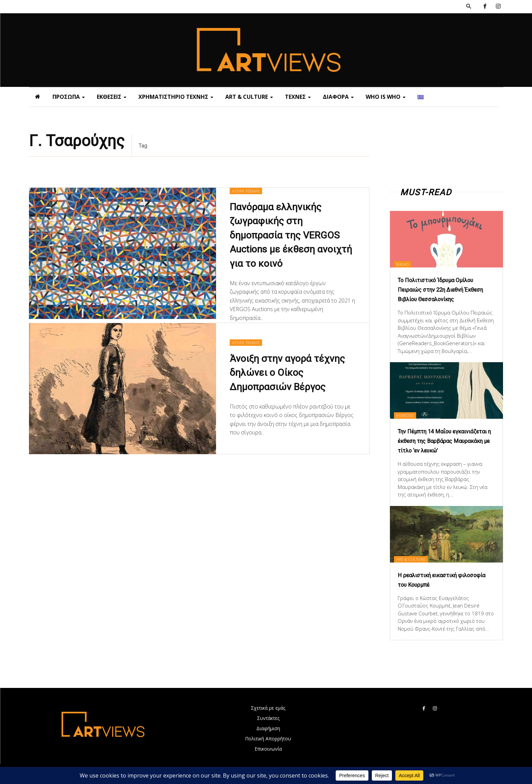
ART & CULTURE (417, 568)
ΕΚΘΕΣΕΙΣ (410, 415)
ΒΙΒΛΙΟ (407, 264)
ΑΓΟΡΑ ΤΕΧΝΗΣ (248, 191)
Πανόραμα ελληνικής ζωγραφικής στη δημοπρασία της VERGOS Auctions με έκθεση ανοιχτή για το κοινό (292, 236)
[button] (469, 6)
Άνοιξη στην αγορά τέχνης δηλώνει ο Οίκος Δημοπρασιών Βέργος (290, 375)
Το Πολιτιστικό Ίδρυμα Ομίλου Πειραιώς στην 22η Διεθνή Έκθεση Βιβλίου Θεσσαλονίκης (446, 289)
